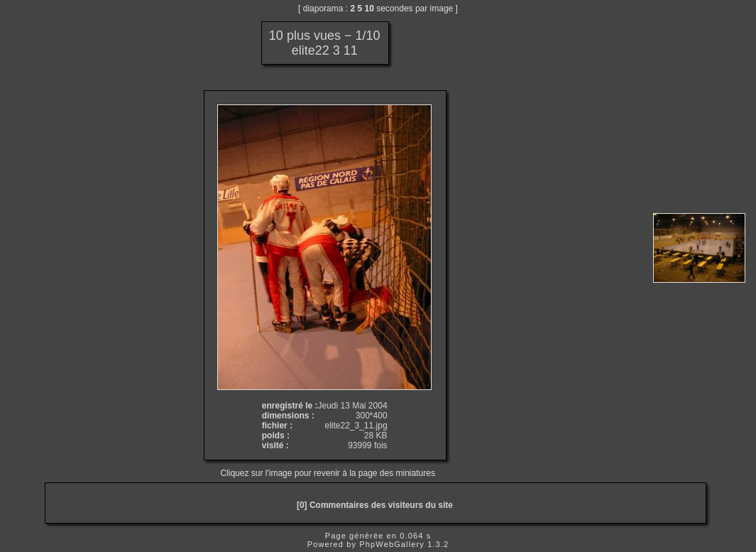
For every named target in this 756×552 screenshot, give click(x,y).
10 (369, 9)
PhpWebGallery (392, 544)
